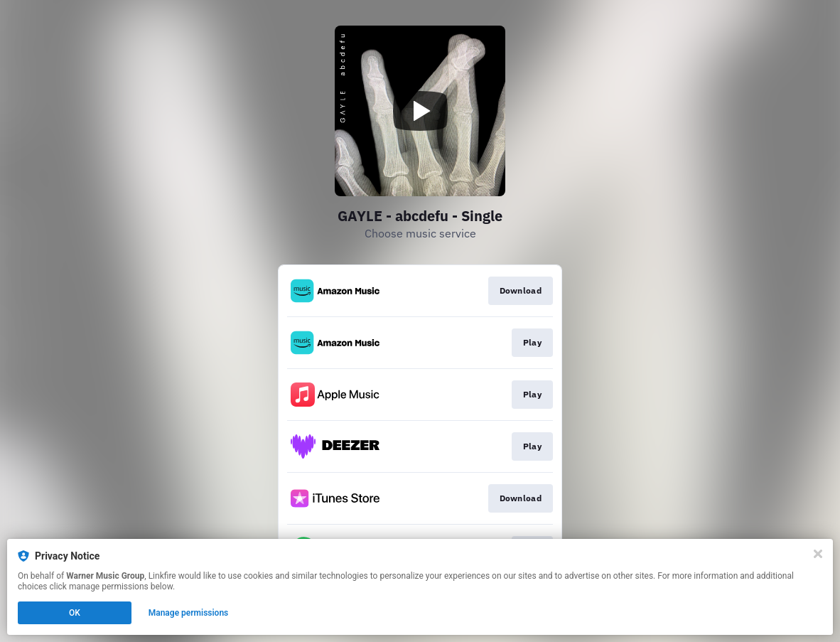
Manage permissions (189, 613)
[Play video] (420, 111)
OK (75, 613)
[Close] (818, 554)
